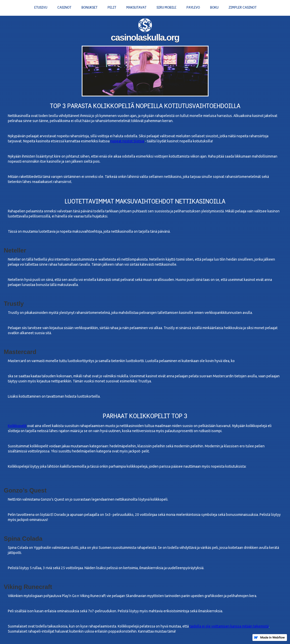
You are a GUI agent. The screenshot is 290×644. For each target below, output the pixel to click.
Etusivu (41, 7)
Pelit (112, 7)
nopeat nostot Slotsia (127, 141)
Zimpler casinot (243, 7)
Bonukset (89, 7)
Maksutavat (136, 7)
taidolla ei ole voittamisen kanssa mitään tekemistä (229, 626)
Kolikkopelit (17, 426)
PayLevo (193, 7)
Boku (214, 7)
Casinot (64, 7)
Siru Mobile (166, 7)
